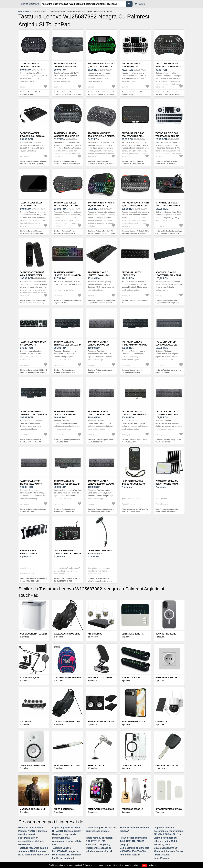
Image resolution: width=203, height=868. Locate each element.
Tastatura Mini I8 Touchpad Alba (131, 65)
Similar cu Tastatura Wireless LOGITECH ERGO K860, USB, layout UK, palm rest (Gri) (67, 94)
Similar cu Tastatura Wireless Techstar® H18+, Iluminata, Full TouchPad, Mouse (32, 233)
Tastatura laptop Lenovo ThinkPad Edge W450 (134, 414)
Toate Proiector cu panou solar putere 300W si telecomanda (167, 510)
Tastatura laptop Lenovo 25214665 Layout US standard (101, 484)
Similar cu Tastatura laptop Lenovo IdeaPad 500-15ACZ (168, 441)
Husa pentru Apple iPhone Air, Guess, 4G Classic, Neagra (133, 484)
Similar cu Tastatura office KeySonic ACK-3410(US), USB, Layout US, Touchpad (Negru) (34, 164)
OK (145, 865)
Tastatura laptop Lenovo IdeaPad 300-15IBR (99, 414)
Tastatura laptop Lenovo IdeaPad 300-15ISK (99, 345)
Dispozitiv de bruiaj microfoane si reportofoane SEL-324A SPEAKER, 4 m (168, 831)
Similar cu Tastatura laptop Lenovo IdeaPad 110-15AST (168, 371)
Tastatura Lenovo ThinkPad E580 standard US (33, 414)
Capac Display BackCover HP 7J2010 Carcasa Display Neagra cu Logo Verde (67, 831)
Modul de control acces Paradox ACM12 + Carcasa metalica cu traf (33, 831)
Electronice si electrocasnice (32, 11)
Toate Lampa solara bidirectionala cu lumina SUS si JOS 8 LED (34, 580)
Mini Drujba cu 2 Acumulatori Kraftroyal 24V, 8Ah (67, 841)
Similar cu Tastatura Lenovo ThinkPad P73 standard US (132, 371)
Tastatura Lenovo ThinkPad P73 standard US (134, 345)
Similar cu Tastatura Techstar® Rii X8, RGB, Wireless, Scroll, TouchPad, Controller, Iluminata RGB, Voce (101, 233)
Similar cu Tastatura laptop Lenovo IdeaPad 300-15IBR (101, 441)
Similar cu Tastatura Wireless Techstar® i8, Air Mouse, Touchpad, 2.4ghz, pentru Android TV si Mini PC (101, 164)
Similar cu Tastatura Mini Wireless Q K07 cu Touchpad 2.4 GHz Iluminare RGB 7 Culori (101, 94)
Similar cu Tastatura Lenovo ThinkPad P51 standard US (64, 510)
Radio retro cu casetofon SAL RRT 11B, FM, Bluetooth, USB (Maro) (99, 841)
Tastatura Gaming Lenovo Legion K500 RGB (67, 274)
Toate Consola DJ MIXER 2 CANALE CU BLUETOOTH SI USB (67, 580)
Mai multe (153, 865)
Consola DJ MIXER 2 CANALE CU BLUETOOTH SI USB (67, 553)
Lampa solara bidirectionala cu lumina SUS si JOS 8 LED (33, 553)
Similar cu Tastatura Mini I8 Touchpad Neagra (30, 93)
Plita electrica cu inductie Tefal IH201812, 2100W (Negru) (133, 841)
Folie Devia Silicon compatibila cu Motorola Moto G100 (31, 841)
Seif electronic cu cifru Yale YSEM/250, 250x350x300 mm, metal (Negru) (134, 851)
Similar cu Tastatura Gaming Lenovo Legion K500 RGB (67, 302)
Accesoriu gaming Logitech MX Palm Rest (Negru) (168, 275)
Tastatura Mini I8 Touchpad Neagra (30, 65)
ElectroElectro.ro (30, 4)
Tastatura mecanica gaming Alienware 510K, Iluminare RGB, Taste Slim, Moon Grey (34, 851)
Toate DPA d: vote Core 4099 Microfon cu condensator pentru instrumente (100, 581)
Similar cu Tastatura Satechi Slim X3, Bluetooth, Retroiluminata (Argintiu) (34, 371)
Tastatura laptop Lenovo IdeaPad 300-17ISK (31, 484)
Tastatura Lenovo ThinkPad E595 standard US (67, 345)
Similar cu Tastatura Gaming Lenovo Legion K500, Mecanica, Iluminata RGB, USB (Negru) (101, 303)
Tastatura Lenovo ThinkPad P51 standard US (67, 484)
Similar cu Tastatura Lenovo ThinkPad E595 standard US (64, 371)
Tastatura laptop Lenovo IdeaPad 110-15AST (167, 345)
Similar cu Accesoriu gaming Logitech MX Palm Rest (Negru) (167, 302)
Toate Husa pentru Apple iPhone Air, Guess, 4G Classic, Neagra (135, 510)
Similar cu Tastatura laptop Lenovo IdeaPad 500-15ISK (67, 441)
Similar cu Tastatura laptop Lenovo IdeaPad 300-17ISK (33, 510)
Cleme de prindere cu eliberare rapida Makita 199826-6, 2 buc (166, 841)
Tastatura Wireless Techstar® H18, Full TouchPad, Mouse (133, 136)
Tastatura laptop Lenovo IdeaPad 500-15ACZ (167, 414)
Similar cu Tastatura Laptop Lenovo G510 (135, 302)
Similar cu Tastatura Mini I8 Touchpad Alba (132, 93)
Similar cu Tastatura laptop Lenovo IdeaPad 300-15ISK (101, 371)
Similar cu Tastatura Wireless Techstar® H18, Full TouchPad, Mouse (133, 164)
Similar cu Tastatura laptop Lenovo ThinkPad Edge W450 (135, 441)
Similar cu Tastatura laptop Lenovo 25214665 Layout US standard (101, 510)
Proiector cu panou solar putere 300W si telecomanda (167, 484)
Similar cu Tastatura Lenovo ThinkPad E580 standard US (31, 441)
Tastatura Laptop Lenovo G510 (132, 274)
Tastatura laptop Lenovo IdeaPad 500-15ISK (65, 414)
